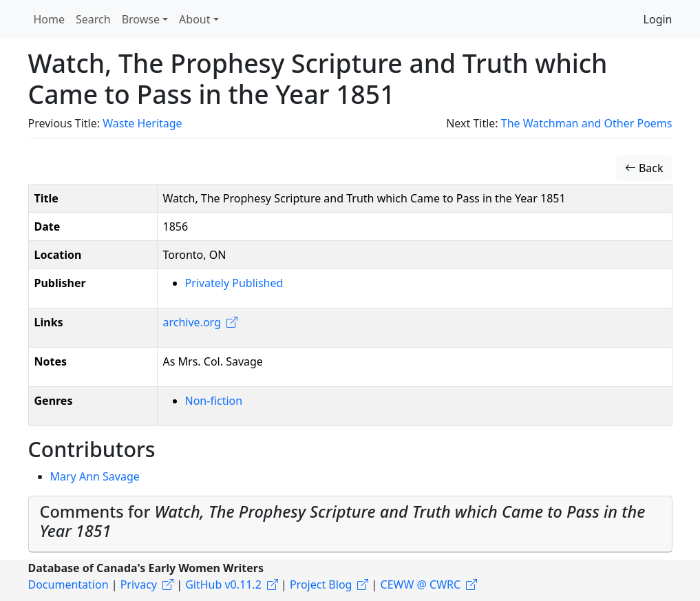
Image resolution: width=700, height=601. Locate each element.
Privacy (139, 584)
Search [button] (93, 19)
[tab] (350, 524)
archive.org (192, 322)
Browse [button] (141, 19)
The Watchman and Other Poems (587, 123)
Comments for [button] (343, 521)
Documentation (68, 584)
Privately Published (234, 283)
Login (658, 19)
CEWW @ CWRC (421, 584)
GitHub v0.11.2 (223, 584)
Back (644, 168)
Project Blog (321, 584)
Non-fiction (214, 401)
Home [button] (50, 19)
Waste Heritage (142, 123)
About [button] (194, 19)
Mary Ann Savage (95, 476)
